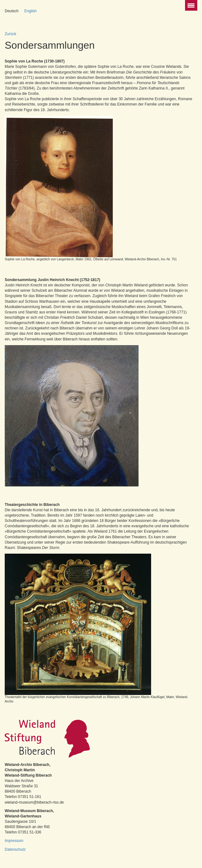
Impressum (14, 841)
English (30, 11)
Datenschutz (15, 849)
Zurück (11, 34)
